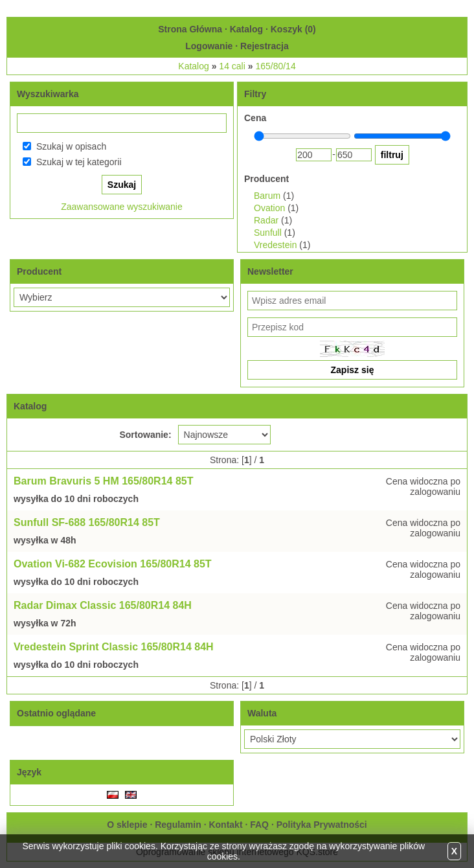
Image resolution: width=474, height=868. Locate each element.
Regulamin (178, 825)
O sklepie (127, 825)
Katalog (246, 29)
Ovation (269, 208)
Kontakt (225, 825)
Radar (266, 220)
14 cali (232, 66)
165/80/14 (275, 66)
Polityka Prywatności (322, 825)
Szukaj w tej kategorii (79, 162)
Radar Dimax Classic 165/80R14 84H (103, 605)
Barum (267, 196)
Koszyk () (293, 29)
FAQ (259, 825)
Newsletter (270, 271)
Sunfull (268, 233)
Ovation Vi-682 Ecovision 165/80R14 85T (113, 564)
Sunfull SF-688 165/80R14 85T (87, 522)
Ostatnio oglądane (56, 713)
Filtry (255, 94)
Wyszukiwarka (48, 94)
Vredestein (275, 245)
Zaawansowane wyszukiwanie (122, 207)
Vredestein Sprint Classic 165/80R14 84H (114, 647)
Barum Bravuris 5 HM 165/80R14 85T (103, 481)
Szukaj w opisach (71, 146)
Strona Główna (190, 29)
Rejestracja (265, 46)
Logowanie (209, 46)
